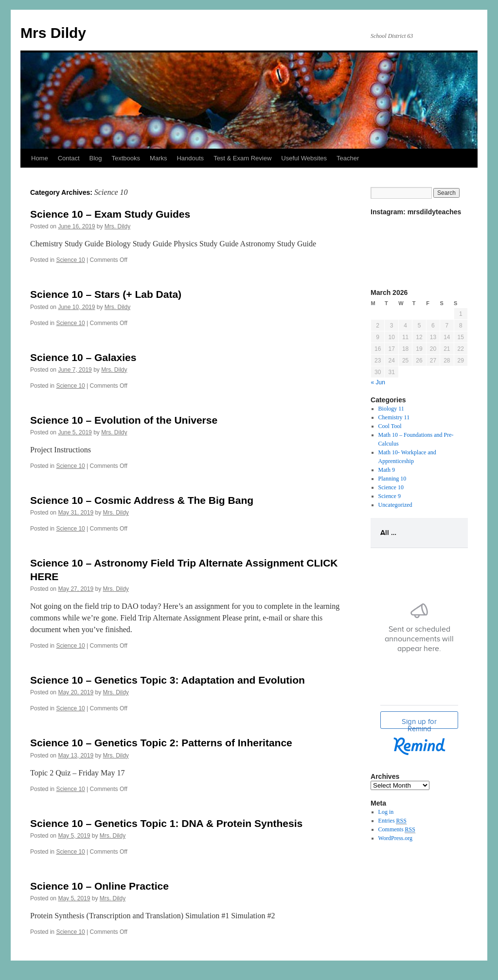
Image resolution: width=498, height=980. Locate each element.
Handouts (190, 158)
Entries (392, 821)
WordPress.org (395, 838)
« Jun (378, 382)
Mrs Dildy (53, 33)
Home (40, 158)
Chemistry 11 (394, 417)
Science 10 (70, 260)
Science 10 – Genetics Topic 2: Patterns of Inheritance (161, 743)
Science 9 (390, 496)
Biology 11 (391, 409)
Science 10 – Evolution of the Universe (124, 420)
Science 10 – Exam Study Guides (110, 214)
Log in (386, 812)
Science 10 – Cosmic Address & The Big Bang (142, 500)
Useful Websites (304, 158)
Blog (96, 158)
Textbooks (126, 158)
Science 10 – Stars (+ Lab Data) (106, 294)
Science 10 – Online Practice (99, 886)
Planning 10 (392, 479)
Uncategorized (395, 505)
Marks (158, 158)
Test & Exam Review (242, 158)
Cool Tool (390, 426)
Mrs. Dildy (117, 226)
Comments (397, 830)
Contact (69, 158)
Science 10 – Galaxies (83, 357)
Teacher (348, 158)
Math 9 (387, 470)
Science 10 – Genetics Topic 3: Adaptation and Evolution (168, 680)
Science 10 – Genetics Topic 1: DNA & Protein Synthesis (166, 823)
